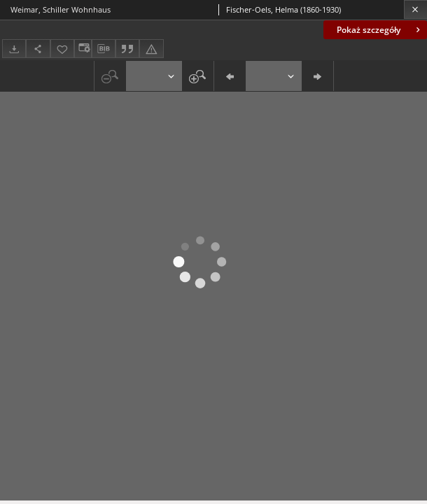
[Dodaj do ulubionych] (62, 49)
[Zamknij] (415, 9)
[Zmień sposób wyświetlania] (83, 49)
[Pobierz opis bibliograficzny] (104, 49)
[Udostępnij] (38, 49)
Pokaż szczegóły (380, 30)
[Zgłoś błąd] (151, 49)
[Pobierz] (14, 49)
